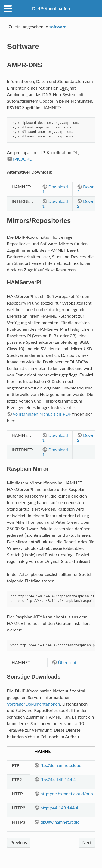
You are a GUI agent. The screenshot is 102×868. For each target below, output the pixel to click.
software (58, 27)
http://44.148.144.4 (59, 808)
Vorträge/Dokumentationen (34, 704)
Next (87, 842)
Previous (19, 842)
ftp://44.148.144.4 (58, 779)
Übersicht (67, 662)
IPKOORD (23, 159)
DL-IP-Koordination (51, 8)
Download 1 (55, 189)
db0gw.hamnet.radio (60, 822)
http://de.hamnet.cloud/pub (67, 794)
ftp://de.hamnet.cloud (61, 765)
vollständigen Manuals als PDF (42, 414)
